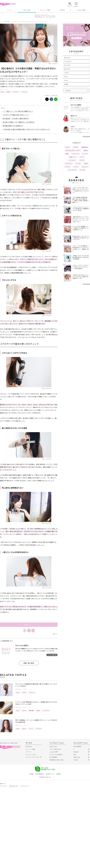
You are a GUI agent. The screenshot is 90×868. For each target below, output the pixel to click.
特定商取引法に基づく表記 (57, 760)
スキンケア (67, 58)
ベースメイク (68, 61)
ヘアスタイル (16, 92)
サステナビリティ (25, 786)
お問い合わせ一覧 (13, 786)
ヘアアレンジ (24, 92)
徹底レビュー (73, 157)
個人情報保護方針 (40, 774)
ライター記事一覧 (52, 655)
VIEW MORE (86, 137)
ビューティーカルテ (31, 755)
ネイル (66, 77)
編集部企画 (31, 711)
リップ (82, 157)
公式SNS (62, 10)
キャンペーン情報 (45, 10)
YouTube (76, 760)
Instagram (76, 752)
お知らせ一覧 (53, 747)
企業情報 (31, 774)
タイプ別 (82, 170)
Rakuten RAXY (8, 4)
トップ (9, 10)
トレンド (31, 729)
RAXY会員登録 (77, 747)
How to (2, 92)
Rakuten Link (77, 757)
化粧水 (86, 163)
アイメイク (67, 65)
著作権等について (50, 774)
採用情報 (58, 774)
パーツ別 (78, 163)
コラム (66, 80)
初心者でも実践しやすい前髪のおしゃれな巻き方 (19, 122)
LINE (75, 755)
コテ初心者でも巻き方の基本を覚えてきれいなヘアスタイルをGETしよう (26, 129)
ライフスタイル (46, 711)
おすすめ (24, 692)
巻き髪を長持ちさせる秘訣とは (13, 126)
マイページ (28, 752)
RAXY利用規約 (53, 757)
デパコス (67, 167)
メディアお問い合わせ (55, 749)
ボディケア (67, 69)
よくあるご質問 (81, 10)
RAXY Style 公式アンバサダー (73, 150)
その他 (66, 84)
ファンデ (76, 167)
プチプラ (82, 160)
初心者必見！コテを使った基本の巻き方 (16, 119)
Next (55, 634)
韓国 (67, 154)
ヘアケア (7, 89)
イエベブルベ (69, 163)
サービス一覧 (3, 786)
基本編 (8, 92)
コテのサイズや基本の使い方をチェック (16, 115)
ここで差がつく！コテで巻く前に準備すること (18, 111)
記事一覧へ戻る (29, 663)
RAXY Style (27, 10)
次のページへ (29, 625)
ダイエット (85, 167)
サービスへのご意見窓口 (56, 755)
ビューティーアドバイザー (33, 757)
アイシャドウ (75, 154)
